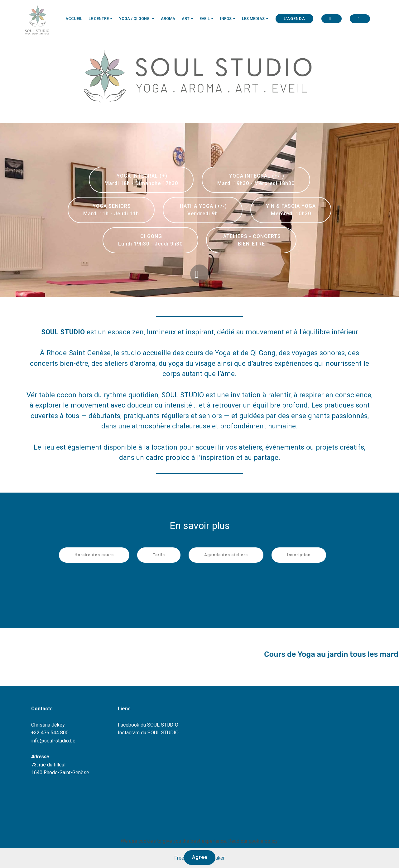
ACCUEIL (74, 19)
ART (186, 19)
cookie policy (263, 841)
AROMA (168, 19)
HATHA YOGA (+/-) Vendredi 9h (203, 210)
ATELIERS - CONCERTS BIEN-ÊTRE (251, 240)
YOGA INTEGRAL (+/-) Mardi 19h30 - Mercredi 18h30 (256, 180)
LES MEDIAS (253, 19)
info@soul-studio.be (53, 741)
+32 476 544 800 (50, 733)
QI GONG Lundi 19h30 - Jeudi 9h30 (150, 240)
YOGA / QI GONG (135, 19)
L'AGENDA (294, 19)
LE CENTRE (99, 19)
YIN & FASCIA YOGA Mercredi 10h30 (291, 210)
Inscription (299, 555)
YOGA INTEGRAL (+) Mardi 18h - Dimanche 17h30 (141, 180)
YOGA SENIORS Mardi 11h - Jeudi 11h (111, 210)
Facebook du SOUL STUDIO (148, 725)
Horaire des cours (94, 555)
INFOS (226, 19)
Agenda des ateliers (226, 555)
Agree (200, 857)
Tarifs (159, 555)
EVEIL (205, 19)
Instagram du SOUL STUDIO (148, 733)
